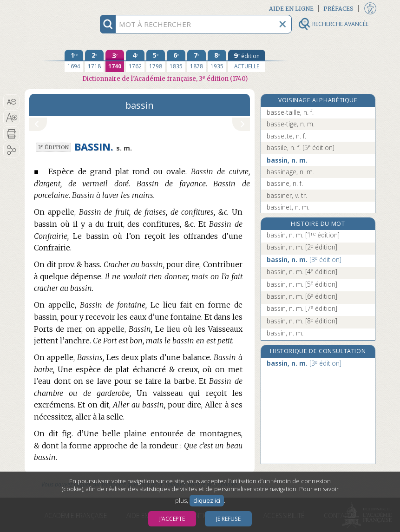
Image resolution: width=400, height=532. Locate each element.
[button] (11, 102)
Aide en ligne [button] (291, 9)
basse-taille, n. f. (290, 112)
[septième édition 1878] (197, 61)
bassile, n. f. (301, 148)
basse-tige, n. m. (291, 124)
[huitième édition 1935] (217, 61)
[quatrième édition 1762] (135, 61)
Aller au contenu (61, 8)
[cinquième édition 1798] (156, 61)
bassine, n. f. (285, 183)
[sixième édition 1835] (176, 61)
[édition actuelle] (247, 61)
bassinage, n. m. (290, 172)
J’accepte (172, 519)
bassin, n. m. (287, 160)
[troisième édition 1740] (115, 61)
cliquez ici (207, 501)
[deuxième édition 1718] (94, 61)
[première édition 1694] (74, 61)
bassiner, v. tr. (287, 195)
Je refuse (228, 519)
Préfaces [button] (338, 9)
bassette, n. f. (286, 136)
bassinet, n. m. (288, 207)
